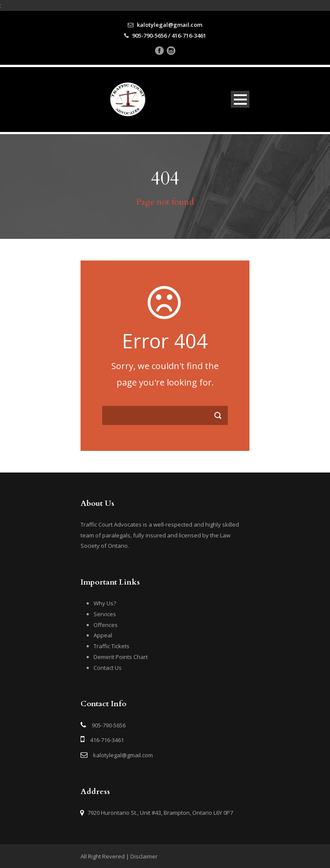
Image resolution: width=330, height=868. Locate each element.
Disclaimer (144, 856)
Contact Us (108, 668)
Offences (106, 625)
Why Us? (105, 603)
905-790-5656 (109, 725)
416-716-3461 (107, 740)
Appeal (103, 635)
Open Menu (240, 99)
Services (105, 614)
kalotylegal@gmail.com (123, 755)
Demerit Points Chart (121, 657)
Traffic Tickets (112, 646)
